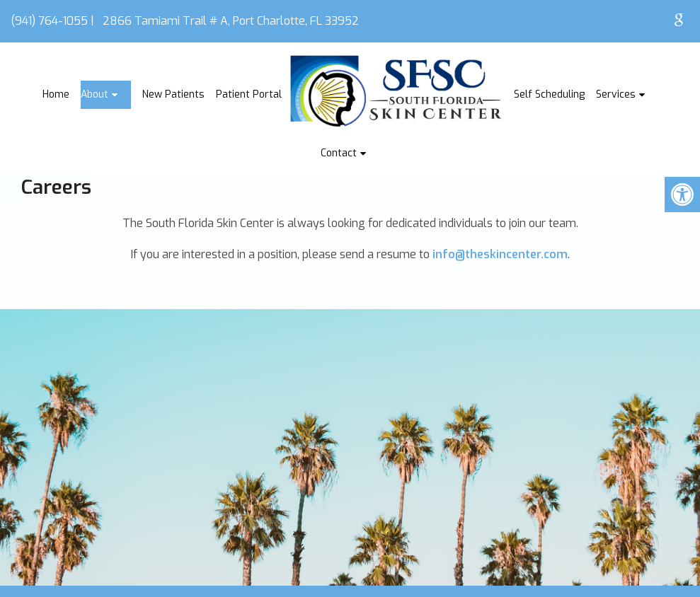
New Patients (173, 94)
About (94, 94)
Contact (339, 153)
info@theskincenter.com (500, 254)
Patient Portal (249, 94)
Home (56, 94)
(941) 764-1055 (49, 21)
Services (616, 94)
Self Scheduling (549, 94)
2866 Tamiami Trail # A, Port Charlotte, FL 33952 (231, 21)
